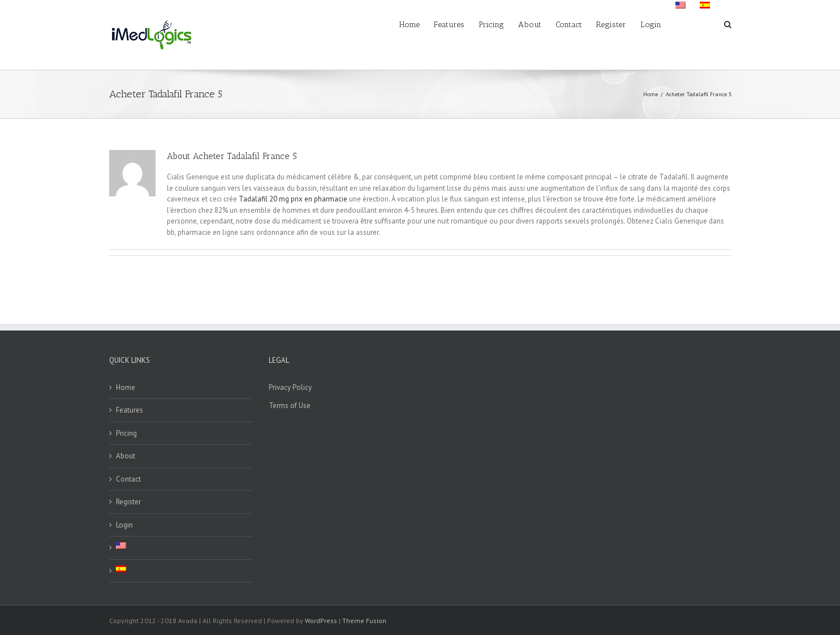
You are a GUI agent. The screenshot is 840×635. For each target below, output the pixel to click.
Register (128, 502)
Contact (128, 479)
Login (124, 525)
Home (126, 387)
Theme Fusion (364, 621)
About (126, 456)
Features (130, 410)
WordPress (321, 621)
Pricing (126, 433)
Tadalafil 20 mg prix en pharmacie (293, 199)
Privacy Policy (290, 387)
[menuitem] (417, 24)
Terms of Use (290, 406)
